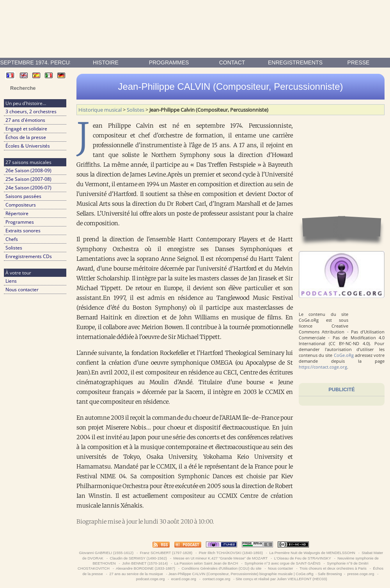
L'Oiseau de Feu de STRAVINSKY (302, 558)
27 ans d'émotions (25, 120)
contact (232, 62)
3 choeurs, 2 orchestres (31, 111)
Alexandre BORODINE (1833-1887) (146, 568)
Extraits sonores (23, 231)
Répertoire (17, 213)
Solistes (14, 248)
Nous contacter (22, 290)
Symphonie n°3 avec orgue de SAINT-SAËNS (282, 563)
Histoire (106, 62)
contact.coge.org (216, 579)
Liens (11, 281)
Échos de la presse (26, 137)
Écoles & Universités (28, 146)
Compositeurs (21, 205)
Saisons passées (23, 196)
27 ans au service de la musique (136, 574)
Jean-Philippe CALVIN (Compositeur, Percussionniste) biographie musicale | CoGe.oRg (241, 574)
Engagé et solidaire (26, 129)
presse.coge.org (361, 574)
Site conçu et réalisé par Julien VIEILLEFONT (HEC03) (281, 579)
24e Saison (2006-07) (28, 188)
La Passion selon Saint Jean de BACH (206, 563)
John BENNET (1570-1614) (145, 563)
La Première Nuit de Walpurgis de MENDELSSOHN (312, 553)
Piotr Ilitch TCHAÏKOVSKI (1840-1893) (231, 553)
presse (359, 62)
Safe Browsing (330, 574)
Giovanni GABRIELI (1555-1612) (106, 553)
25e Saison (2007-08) (28, 179)
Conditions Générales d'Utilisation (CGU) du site (222, 568)
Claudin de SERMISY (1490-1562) (138, 558)
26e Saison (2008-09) (28, 170)
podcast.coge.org (150, 579)
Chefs (12, 239)
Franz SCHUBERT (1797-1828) (166, 553)
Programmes (169, 62)
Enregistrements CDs (29, 256)
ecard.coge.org (183, 579)
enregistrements (295, 62)
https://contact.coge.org (323, 367)
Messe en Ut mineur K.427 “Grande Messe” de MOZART (221, 558)
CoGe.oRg (344, 355)
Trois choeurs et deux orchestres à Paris (333, 568)
